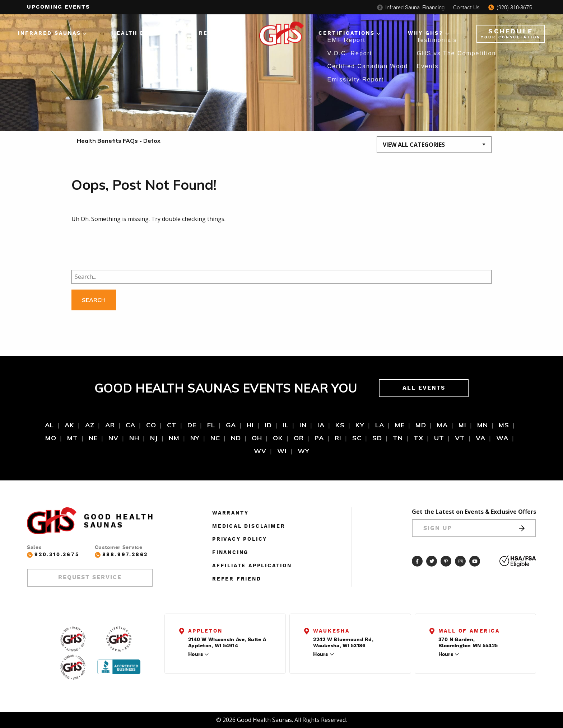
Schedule (511, 34)
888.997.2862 (122, 555)
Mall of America (469, 631)
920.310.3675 (53, 555)
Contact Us (466, 7)
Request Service (90, 577)
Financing (411, 7)
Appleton (205, 631)
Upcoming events (59, 7)
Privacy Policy (240, 539)
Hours (196, 654)
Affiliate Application (252, 566)
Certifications (347, 33)
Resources (219, 33)
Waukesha (331, 631)
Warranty (230, 513)
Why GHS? (426, 33)
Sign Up (474, 528)
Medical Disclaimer (249, 526)
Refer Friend (237, 579)
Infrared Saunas (50, 33)
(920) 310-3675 (510, 7)
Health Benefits (143, 33)
